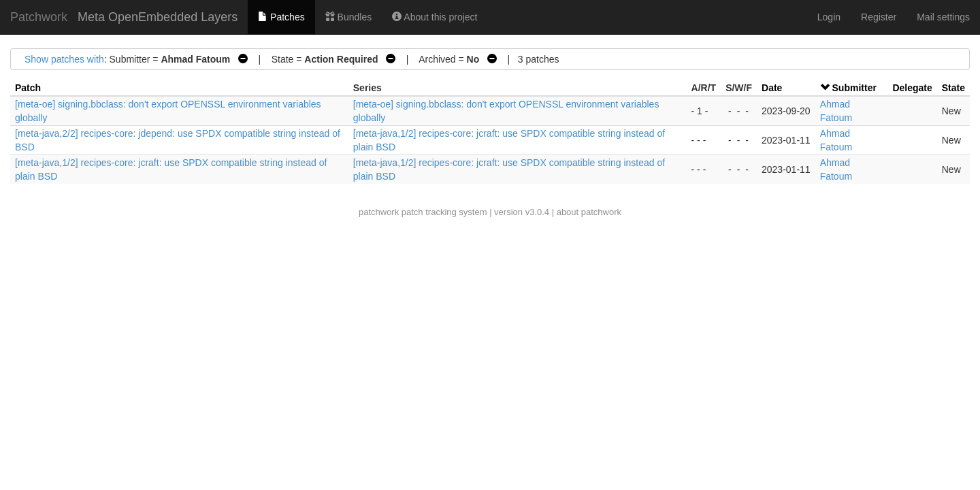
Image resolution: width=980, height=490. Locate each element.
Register (879, 17)
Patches (281, 17)
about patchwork (589, 212)
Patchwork (39, 17)
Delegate (912, 88)
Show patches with (64, 59)
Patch (28, 88)
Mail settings (943, 17)
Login (829, 17)
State (953, 88)
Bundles (348, 17)
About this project (435, 17)
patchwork (379, 212)
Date (772, 88)
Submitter (854, 88)
